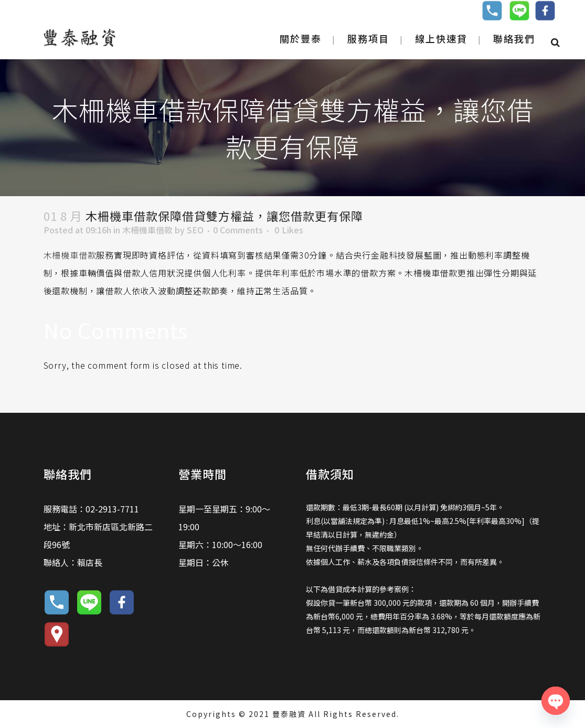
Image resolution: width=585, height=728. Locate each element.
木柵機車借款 (147, 230)
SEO (195, 230)
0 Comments (238, 230)
